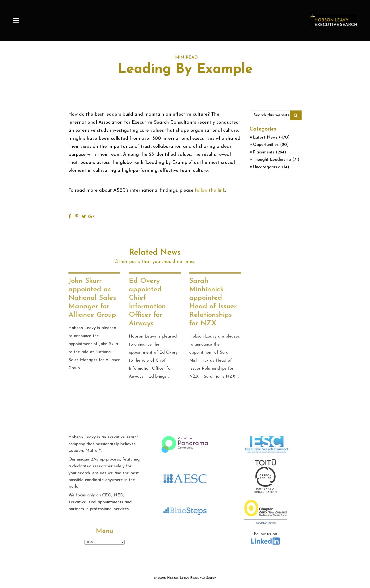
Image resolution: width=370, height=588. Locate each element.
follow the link (210, 190)
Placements (264, 152)
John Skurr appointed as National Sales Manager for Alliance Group (92, 298)
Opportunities (266, 145)
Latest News (265, 137)
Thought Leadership (272, 160)
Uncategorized (267, 167)
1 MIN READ (185, 57)
